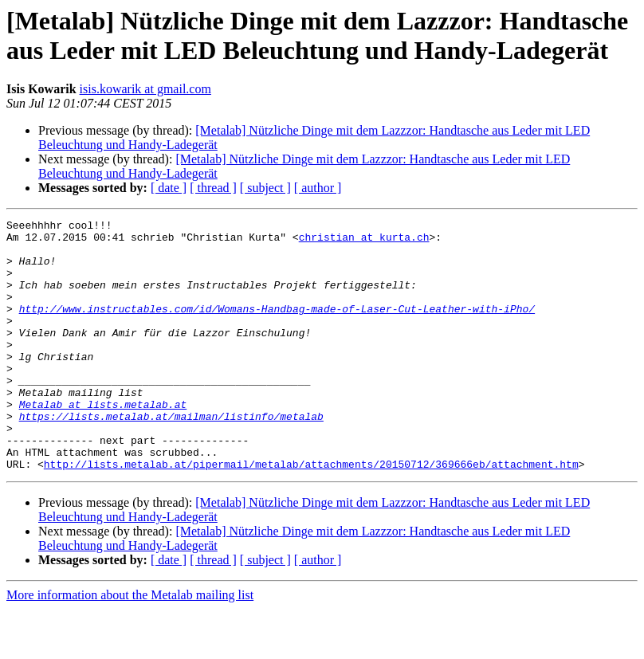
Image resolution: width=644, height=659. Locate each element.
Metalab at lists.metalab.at (103, 442)
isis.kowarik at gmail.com (145, 89)
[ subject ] (265, 188)
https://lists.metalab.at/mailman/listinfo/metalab (171, 457)
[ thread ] (213, 188)
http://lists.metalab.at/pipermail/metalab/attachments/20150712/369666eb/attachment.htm (311, 514)
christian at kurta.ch (364, 241)
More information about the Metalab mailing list (130, 645)
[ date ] (169, 188)
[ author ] (318, 188)
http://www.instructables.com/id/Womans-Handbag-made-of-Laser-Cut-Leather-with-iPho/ (277, 328)
